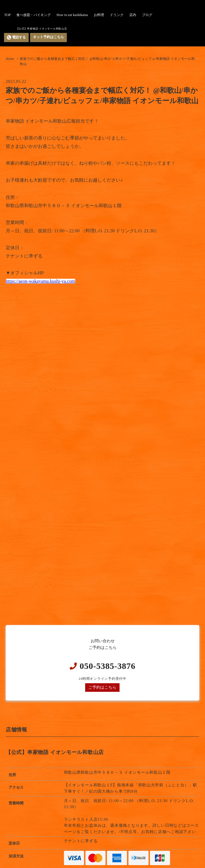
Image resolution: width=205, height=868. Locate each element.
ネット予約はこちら (48, 37)
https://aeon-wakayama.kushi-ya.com (40, 281)
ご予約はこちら (102, 687)
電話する (16, 37)
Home (10, 59)
